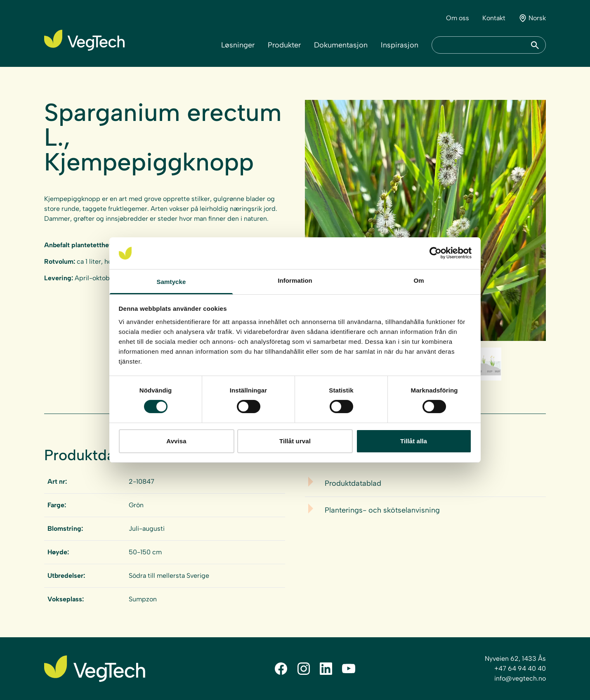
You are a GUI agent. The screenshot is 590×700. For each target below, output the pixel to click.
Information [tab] (295, 280)
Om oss (458, 18)
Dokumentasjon (341, 45)
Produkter (284, 45)
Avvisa (176, 441)
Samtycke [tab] (171, 282)
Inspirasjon (400, 45)
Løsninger (238, 45)
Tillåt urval (295, 441)
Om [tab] (419, 280)
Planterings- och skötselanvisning (382, 510)
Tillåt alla (414, 441)
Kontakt (494, 18)
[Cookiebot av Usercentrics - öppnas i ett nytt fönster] (435, 253)
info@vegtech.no (520, 678)
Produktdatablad (353, 483)
